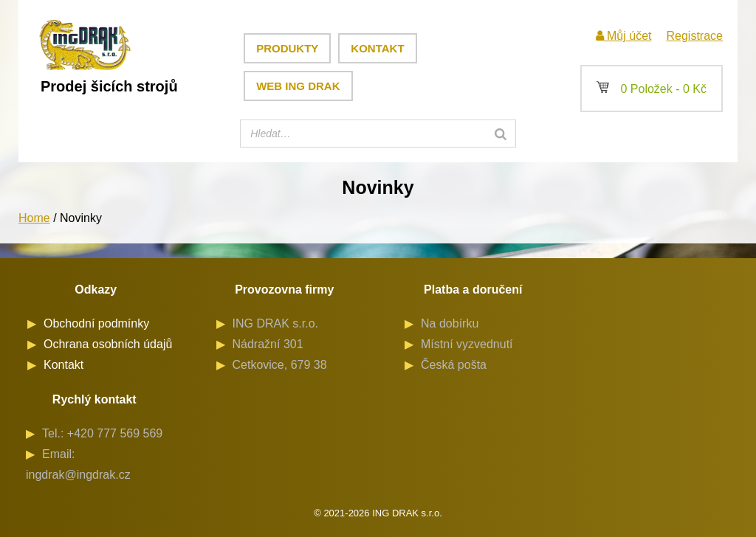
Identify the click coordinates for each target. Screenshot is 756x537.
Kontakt (377, 48)
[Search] (501, 134)
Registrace (694, 36)
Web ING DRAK (298, 86)
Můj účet (624, 36)
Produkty (287, 48)
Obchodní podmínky (96, 323)
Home (34, 218)
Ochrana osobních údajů (108, 344)
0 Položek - (652, 89)
